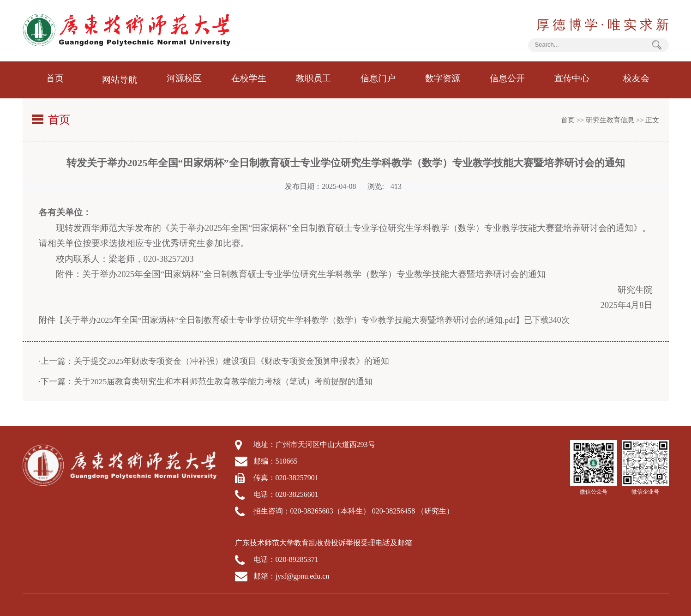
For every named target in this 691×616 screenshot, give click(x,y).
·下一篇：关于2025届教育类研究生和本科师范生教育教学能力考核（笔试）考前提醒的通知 (206, 379)
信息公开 (507, 79)
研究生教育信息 (610, 117)
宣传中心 (572, 79)
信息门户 (378, 79)
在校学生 (249, 79)
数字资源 (443, 79)
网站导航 (120, 79)
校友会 (637, 79)
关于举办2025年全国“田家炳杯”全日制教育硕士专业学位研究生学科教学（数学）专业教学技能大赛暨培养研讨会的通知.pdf (290, 317)
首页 (55, 79)
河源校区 (184, 79)
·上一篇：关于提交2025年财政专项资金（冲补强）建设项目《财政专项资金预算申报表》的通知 (214, 358)
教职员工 (313, 79)
